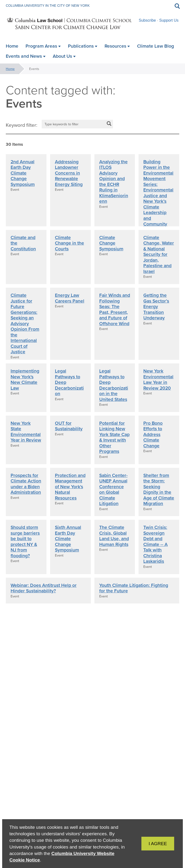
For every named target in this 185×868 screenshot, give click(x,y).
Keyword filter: (22, 125)
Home (10, 69)
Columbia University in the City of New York (48, 6)
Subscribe (147, 20)
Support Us (169, 20)
